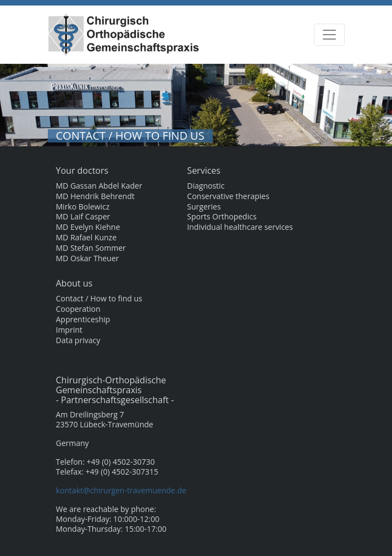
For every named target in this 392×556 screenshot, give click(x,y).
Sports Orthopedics (222, 217)
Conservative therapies (228, 196)
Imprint (69, 330)
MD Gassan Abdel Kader (99, 186)
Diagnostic (206, 186)
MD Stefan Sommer (91, 248)
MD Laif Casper (83, 217)
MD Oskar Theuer (88, 258)
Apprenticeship (83, 320)
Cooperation (78, 309)
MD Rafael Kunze (87, 238)
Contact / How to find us (99, 299)
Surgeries (204, 207)
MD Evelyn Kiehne (88, 227)
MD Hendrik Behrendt (95, 196)
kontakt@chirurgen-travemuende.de (121, 490)
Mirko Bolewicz (83, 207)
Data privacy (78, 340)
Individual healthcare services (240, 227)
